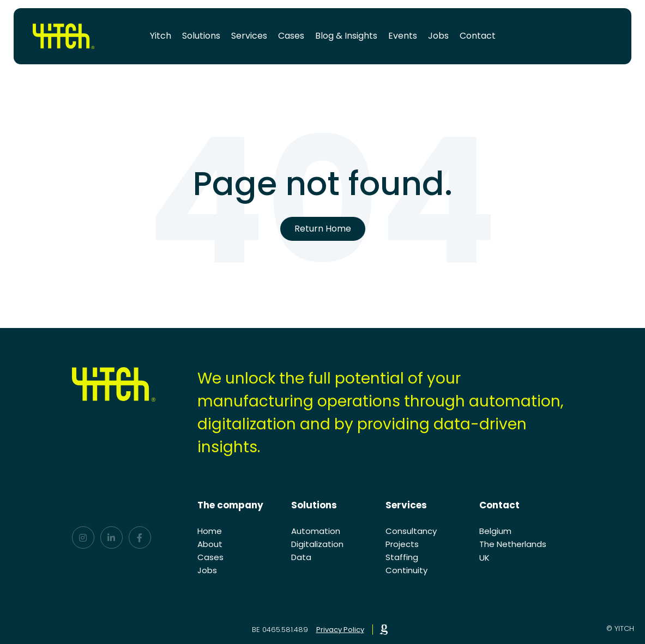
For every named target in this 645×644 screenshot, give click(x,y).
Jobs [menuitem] (438, 36)
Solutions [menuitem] (201, 36)
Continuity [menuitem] (406, 570)
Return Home (323, 229)
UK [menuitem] (484, 558)
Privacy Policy (340, 630)
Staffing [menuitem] (402, 557)
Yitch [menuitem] (161, 36)
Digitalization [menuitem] (317, 544)
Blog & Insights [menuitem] (346, 36)
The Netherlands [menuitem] (513, 544)
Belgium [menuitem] (495, 531)
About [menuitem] (210, 544)
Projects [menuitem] (402, 544)
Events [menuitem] (403, 36)
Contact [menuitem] (478, 36)
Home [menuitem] (210, 531)
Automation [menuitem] (316, 531)
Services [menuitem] (249, 36)
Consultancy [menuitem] (411, 531)
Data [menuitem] (301, 557)
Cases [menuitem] (291, 36)
